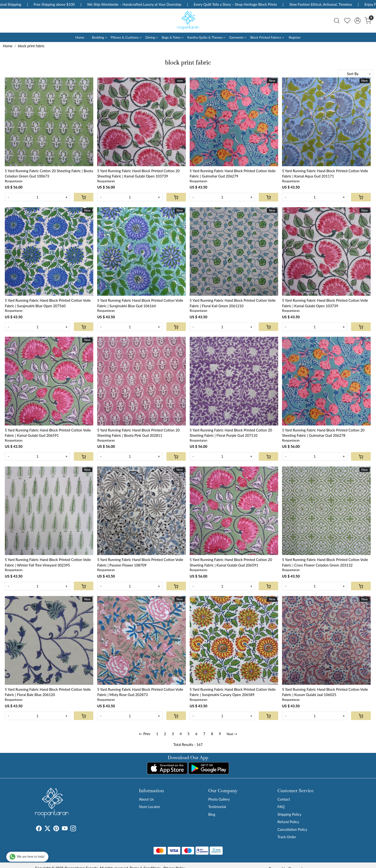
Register (295, 37)
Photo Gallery (219, 799)
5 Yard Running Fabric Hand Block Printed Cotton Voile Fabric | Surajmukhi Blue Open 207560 (48, 303)
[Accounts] (358, 21)
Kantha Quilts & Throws (206, 37)
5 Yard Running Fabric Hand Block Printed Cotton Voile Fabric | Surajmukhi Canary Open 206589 (233, 692)
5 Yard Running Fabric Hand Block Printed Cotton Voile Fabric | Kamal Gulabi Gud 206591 (48, 433)
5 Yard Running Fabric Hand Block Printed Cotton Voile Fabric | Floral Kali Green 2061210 (233, 303)
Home (80, 37)
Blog (212, 814)
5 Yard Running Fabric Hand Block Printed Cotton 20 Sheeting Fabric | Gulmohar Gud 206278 (323, 433)
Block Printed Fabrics (267, 37)
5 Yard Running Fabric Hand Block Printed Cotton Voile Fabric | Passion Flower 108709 (140, 562)
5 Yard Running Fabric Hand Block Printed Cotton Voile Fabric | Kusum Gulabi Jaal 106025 (325, 692)
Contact (284, 799)
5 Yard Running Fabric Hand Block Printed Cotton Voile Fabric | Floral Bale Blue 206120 (48, 692)
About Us (146, 799)
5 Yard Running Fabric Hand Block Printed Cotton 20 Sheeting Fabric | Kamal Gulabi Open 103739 (138, 174)
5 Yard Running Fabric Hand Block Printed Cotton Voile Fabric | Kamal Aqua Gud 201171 (325, 174)
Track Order (287, 837)
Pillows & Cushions (126, 37)
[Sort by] (356, 74)
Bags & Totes (172, 37)
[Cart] (84, 197)
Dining (151, 37)
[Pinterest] (56, 829)
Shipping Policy (289, 814)
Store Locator (149, 807)
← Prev (145, 734)
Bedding (99, 37)
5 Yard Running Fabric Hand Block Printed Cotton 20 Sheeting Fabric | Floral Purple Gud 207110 (231, 433)
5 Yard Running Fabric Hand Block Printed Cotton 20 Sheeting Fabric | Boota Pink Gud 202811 (138, 433)
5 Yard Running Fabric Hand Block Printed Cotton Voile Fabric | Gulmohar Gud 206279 (233, 174)
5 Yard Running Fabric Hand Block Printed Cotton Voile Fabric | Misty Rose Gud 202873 (140, 692)
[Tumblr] (79, 829)
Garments (238, 37)
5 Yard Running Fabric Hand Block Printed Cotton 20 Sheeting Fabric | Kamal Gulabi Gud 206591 (231, 562)
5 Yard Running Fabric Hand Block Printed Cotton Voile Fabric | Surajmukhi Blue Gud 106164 (140, 303)
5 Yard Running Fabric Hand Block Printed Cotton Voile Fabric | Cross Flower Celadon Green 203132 (325, 562)
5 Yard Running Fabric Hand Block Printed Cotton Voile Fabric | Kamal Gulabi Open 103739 (325, 303)
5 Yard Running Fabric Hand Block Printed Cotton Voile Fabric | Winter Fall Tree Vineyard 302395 (48, 562)
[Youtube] (65, 829)
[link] (337, 21)
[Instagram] (73, 829)
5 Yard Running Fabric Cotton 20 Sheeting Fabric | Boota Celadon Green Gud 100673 (49, 174)
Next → (232, 734)
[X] (47, 829)
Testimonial (217, 807)
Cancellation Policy (292, 829)
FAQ (281, 807)
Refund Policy (288, 822)
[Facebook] (39, 829)
